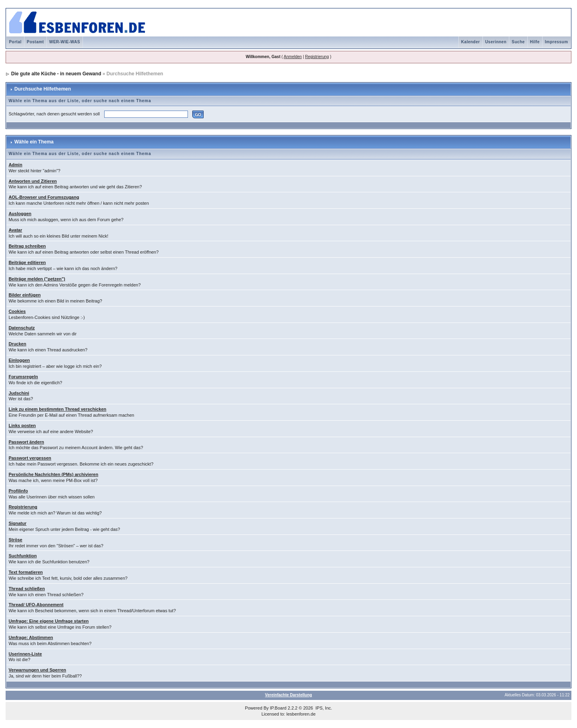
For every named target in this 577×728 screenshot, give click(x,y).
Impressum (557, 42)
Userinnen (496, 42)
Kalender (471, 42)
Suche (518, 42)
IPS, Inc (323, 708)
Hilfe (535, 42)
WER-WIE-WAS (65, 42)
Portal (15, 42)
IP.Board (278, 708)
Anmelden (293, 57)
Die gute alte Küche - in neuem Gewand (56, 74)
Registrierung (317, 57)
